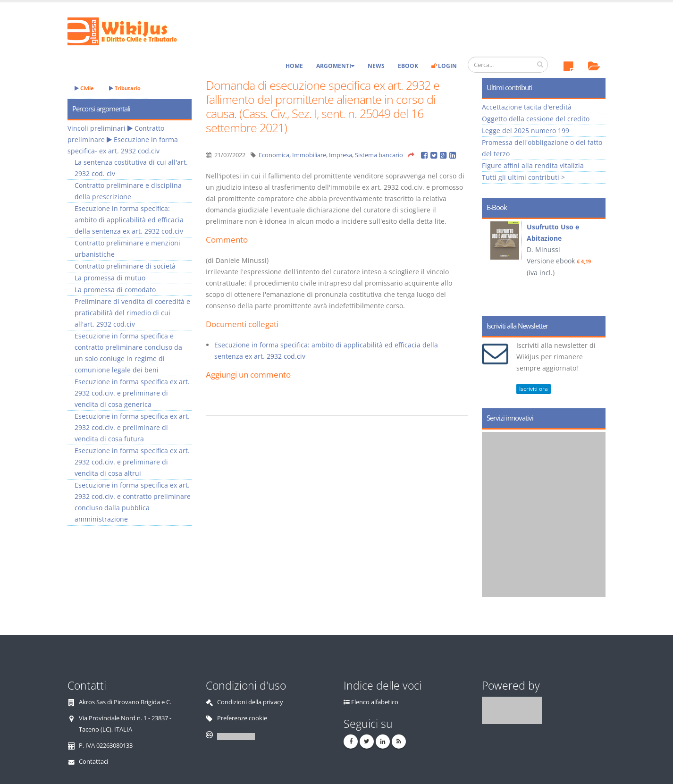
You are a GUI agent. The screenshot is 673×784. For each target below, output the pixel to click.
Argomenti (335, 66)
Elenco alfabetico (375, 702)
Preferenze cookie (242, 718)
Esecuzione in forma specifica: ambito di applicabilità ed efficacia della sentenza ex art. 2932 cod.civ (129, 220)
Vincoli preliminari (97, 128)
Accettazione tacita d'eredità (527, 107)
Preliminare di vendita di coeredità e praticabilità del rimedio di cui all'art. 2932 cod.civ (132, 313)
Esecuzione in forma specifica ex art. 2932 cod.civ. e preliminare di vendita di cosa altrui (132, 462)
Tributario (125, 88)
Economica (274, 155)
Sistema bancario (379, 155)
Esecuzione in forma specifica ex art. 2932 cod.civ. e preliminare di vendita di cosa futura (132, 427)
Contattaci (93, 762)
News (376, 66)
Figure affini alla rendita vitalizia (533, 165)
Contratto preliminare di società (125, 266)
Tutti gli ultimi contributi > (523, 177)
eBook (408, 66)
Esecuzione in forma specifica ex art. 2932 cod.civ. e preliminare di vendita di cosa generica (132, 393)
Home (294, 66)
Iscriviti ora (534, 389)
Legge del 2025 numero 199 (526, 131)
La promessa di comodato (115, 290)
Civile (84, 88)
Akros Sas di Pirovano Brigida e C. (125, 702)
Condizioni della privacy (250, 702)
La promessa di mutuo (110, 278)
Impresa (341, 155)
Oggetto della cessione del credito (536, 119)
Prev (492, 264)
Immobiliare (309, 155)
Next (595, 264)
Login (444, 66)
